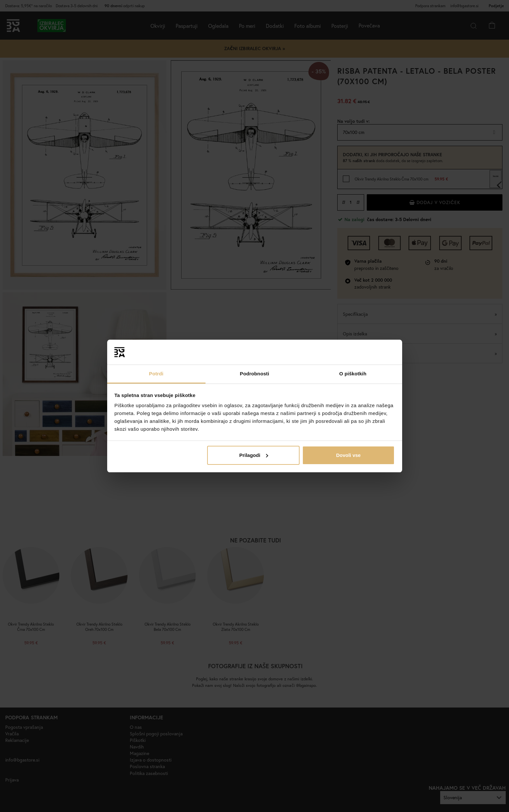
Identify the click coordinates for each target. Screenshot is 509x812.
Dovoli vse (348, 455)
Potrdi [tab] (156, 374)
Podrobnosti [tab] (254, 374)
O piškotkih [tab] (353, 374)
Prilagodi (254, 455)
